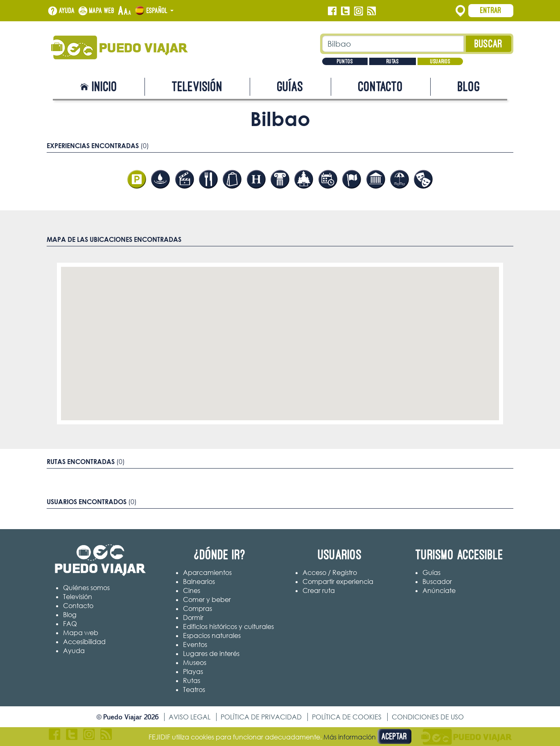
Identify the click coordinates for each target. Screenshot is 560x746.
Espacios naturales (212, 636)
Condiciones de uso (428, 717)
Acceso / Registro (330, 572)
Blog (469, 87)
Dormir (193, 618)
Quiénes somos (86, 588)
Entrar (491, 10)
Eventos (195, 645)
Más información (350, 737)
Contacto (381, 87)
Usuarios (440, 61)
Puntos (345, 61)
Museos (195, 663)
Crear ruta (319, 590)
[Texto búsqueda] (393, 44)
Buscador (437, 581)
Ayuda (67, 11)
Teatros (194, 690)
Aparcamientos (207, 572)
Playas (193, 672)
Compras (198, 609)
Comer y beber (207, 600)
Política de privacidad (261, 717)
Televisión (197, 87)
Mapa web (102, 11)
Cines (192, 590)
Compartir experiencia (338, 581)
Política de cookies (347, 717)
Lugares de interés (211, 654)
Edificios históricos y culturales (228, 627)
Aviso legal (190, 717)
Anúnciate (439, 590)
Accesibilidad (84, 642)
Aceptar (394, 736)
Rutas (393, 61)
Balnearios (199, 581)
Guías (290, 87)
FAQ (70, 624)
